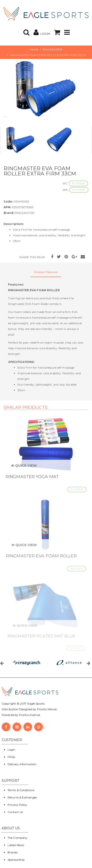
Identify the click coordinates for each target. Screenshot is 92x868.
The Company (17, 838)
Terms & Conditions (21, 790)
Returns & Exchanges (22, 797)
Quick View (25, 468)
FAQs (11, 757)
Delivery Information (22, 764)
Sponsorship (16, 860)
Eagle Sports (36, 704)
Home (34, 49)
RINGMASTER (52, 49)
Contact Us (15, 812)
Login (12, 750)
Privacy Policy (17, 805)
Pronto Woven (47, 709)
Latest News (16, 845)
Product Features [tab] (46, 272)
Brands (13, 852)
